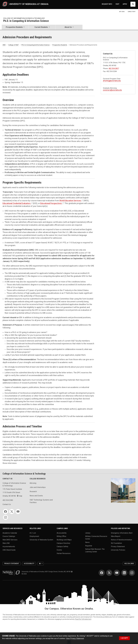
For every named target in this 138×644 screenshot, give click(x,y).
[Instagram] (5, 517)
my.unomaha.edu (9, 546)
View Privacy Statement (75, 638)
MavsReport (116, 536)
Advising (33, 483)
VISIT (117, 4)
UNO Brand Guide (9, 550)
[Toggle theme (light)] (41, 564)
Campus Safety (62, 546)
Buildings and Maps (64, 540)
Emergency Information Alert (122, 533)
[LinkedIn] (124, 573)
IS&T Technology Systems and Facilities (41, 501)
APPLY (125, 4)
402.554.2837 (114, 68)
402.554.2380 (8, 500)
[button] (15, 27)
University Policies (118, 550)
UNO (4, 45)
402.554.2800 (129, 564)
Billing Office (61, 536)
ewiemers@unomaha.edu (112, 90)
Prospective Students (60, 45)
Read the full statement (83, 619)
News (87, 542)
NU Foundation (116, 543)
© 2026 (25, 574)
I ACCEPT (124, 638)
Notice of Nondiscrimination (121, 540)
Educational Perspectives (51, 203)
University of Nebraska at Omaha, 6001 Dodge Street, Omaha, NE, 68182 (47, 572)
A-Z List (33, 533)
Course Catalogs (9, 536)
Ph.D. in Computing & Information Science (26, 21)
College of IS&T (14, 45)
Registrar (89, 546)
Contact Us (7, 504)
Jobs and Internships (38, 487)
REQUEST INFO (107, 4)
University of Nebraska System (41, 540)
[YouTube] (18, 512)
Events (59, 550)
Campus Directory (63, 543)
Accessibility (62, 533)
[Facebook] (5, 512)
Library (88, 533)
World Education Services (70, 201)
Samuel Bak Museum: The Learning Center (95, 550)
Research (33, 491)
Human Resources (64, 553)
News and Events (36, 496)
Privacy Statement (118, 546)
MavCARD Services (10, 540)
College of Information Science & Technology (24, 18)
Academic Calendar (10, 533)
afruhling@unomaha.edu (112, 81)
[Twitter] (12, 512)
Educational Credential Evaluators (17, 203)
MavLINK (6, 543)
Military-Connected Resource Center (96, 538)
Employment (34, 536)
